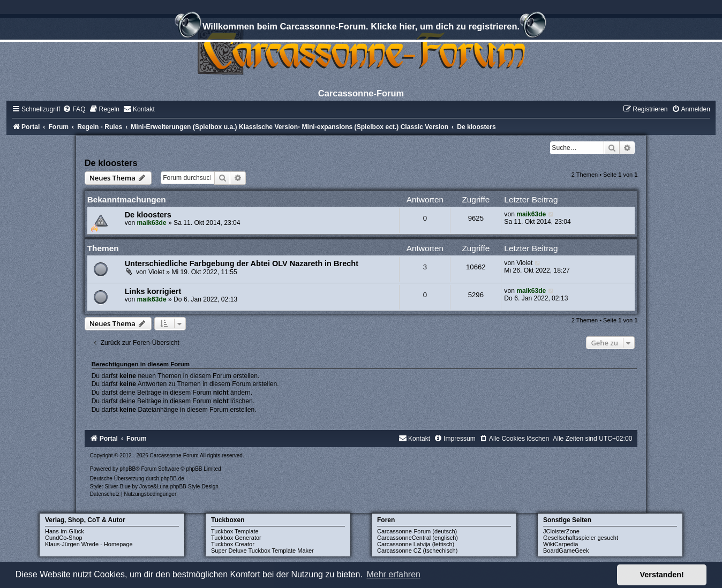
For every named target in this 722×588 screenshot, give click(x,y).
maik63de (152, 223)
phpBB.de (172, 478)
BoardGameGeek (566, 551)
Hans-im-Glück (65, 531)
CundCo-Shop (64, 538)
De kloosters (111, 163)
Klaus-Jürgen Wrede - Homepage (89, 544)
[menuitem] (74, 109)
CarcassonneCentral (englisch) (418, 538)
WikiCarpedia (561, 544)
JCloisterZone (561, 531)
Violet (156, 272)
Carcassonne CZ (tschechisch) (417, 551)
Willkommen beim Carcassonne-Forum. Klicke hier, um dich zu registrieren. (361, 28)
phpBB (127, 469)
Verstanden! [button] (662, 575)
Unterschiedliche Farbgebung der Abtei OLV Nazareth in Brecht (242, 263)
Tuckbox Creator (233, 544)
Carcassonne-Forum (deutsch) (417, 531)
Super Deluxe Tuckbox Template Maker (262, 551)
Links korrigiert (153, 291)
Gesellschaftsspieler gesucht (581, 538)
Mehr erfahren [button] (393, 574)
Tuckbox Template (235, 531)
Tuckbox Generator (236, 538)
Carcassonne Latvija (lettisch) (416, 544)
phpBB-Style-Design (194, 487)
